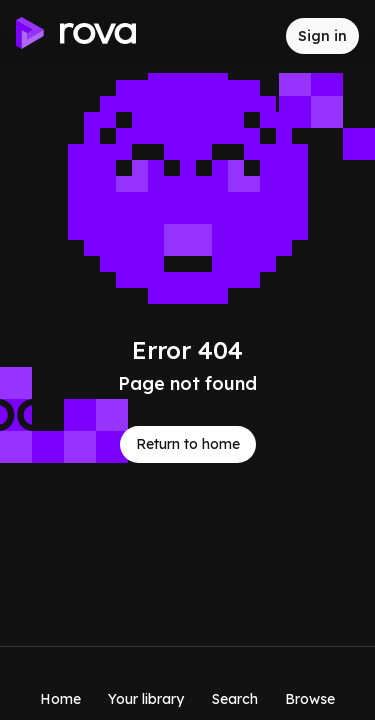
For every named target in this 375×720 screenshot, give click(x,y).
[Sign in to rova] (322, 36)
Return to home (188, 444)
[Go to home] (76, 36)
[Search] (235, 683)
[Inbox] (254, 36)
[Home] (60, 683)
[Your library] (146, 683)
